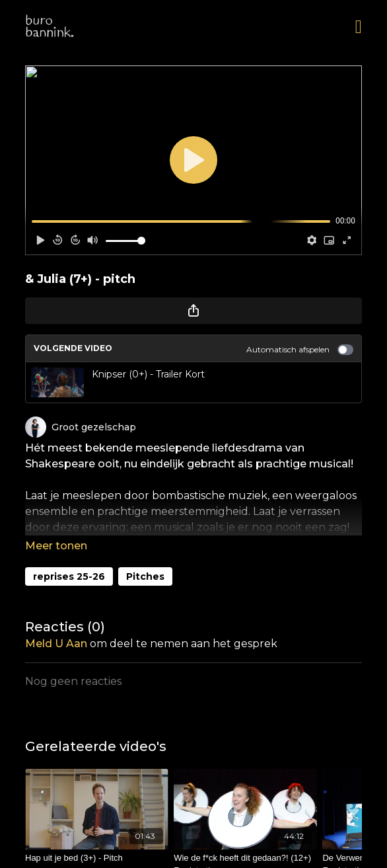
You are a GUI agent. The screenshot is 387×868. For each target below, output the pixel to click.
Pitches (145, 576)
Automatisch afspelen (300, 350)
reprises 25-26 (69, 576)
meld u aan (56, 644)
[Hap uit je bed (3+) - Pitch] (97, 858)
